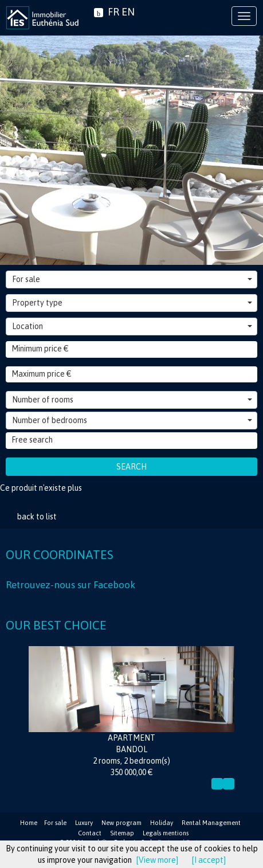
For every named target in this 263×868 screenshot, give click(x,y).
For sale (132, 279)
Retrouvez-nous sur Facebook (70, 585)
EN (128, 12)
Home (29, 823)
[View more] (157, 860)
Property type (132, 303)
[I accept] (209, 860)
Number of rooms (132, 400)
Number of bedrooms (132, 420)
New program (121, 823)
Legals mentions (166, 833)
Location (132, 326)
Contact (90, 833)
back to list (37, 517)
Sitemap (122, 833)
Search (131, 467)
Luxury (84, 823)
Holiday (162, 823)
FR (113, 12)
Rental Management (211, 823)
